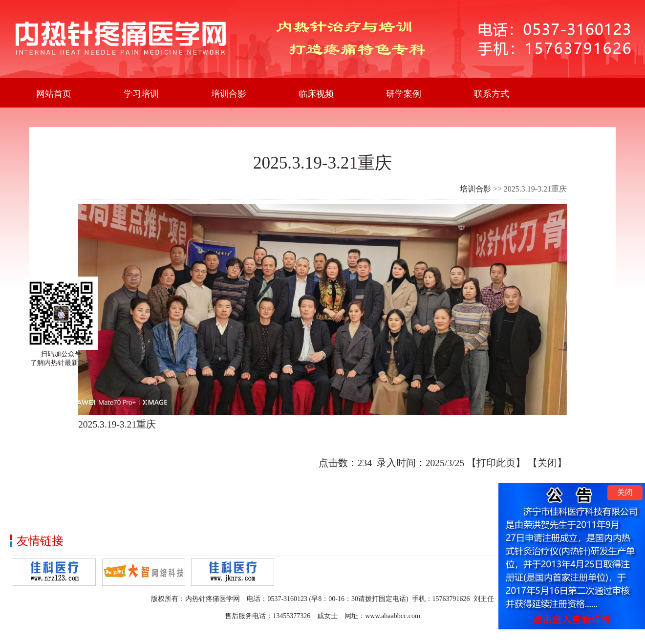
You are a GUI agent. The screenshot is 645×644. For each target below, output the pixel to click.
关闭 (547, 463)
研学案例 (404, 94)
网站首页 (54, 94)
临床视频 (316, 94)
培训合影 (229, 94)
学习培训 (141, 94)
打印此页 (496, 463)
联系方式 (492, 94)
